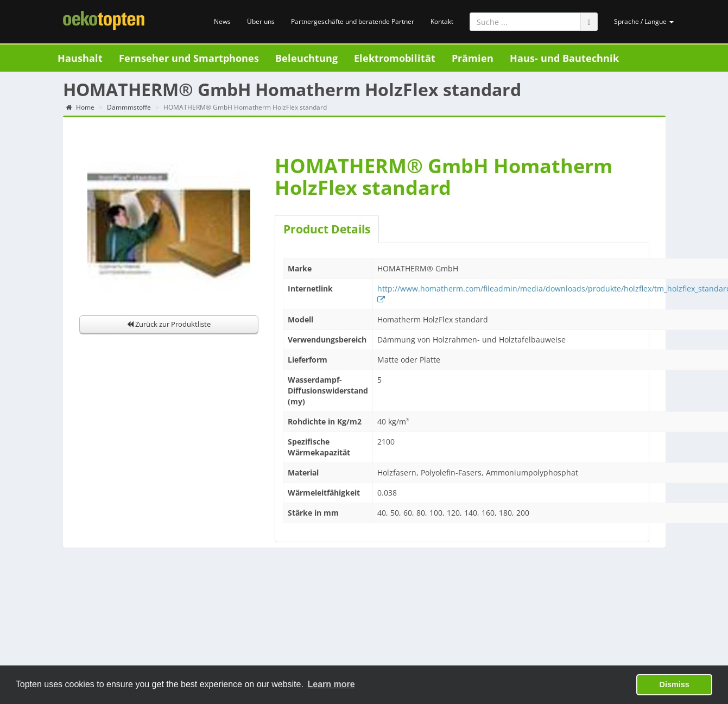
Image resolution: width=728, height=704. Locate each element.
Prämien (473, 58)
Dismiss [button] (675, 684)
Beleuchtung (306, 58)
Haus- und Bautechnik (564, 58)
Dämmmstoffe (129, 107)
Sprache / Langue (644, 21)
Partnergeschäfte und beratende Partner (353, 21)
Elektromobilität (395, 58)
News (222, 21)
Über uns (261, 21)
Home (80, 107)
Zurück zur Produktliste (169, 324)
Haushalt (80, 58)
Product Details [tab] (327, 229)
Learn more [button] (331, 684)
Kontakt (442, 21)
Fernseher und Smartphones (189, 58)
